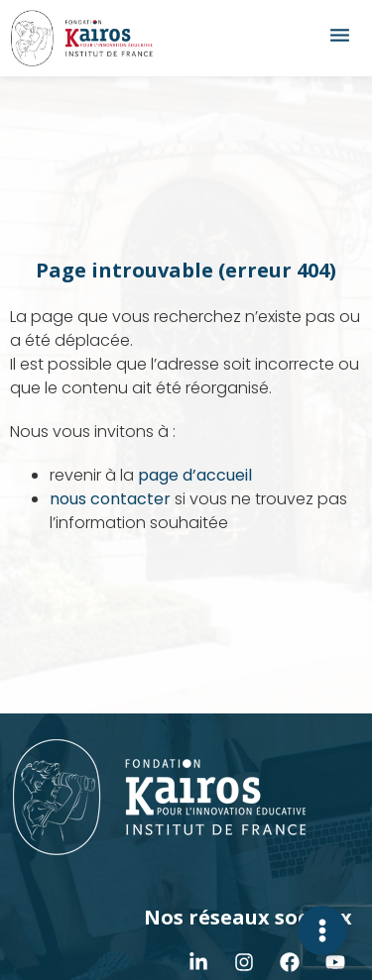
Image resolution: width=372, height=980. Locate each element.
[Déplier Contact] (322, 930)
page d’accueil (195, 475)
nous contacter (110, 499)
